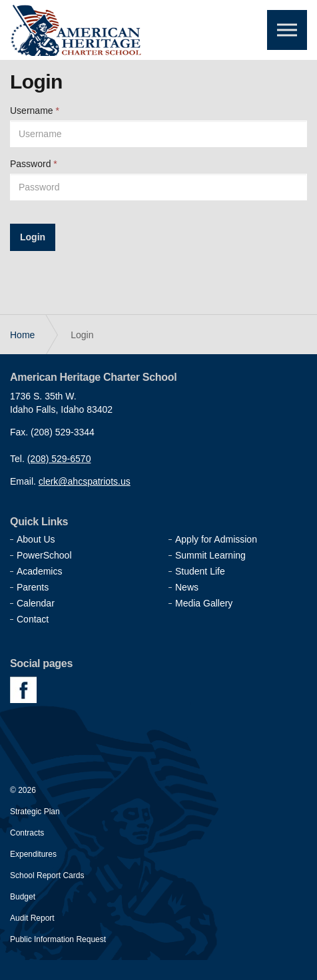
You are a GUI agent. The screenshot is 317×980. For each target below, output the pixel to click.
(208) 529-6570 (59, 459)
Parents (33, 587)
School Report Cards (47, 875)
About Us (36, 539)
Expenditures (33, 854)
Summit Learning (210, 555)
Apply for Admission (216, 539)
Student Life (200, 571)
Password (34, 164)
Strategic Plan (35, 812)
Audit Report (32, 918)
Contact (33, 619)
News (187, 587)
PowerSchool (44, 555)
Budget (23, 897)
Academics (39, 571)
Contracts (27, 833)
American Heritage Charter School (77, 30)
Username (35, 111)
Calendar (36, 603)
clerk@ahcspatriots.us (85, 481)
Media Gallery (204, 603)
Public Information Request (58, 939)
